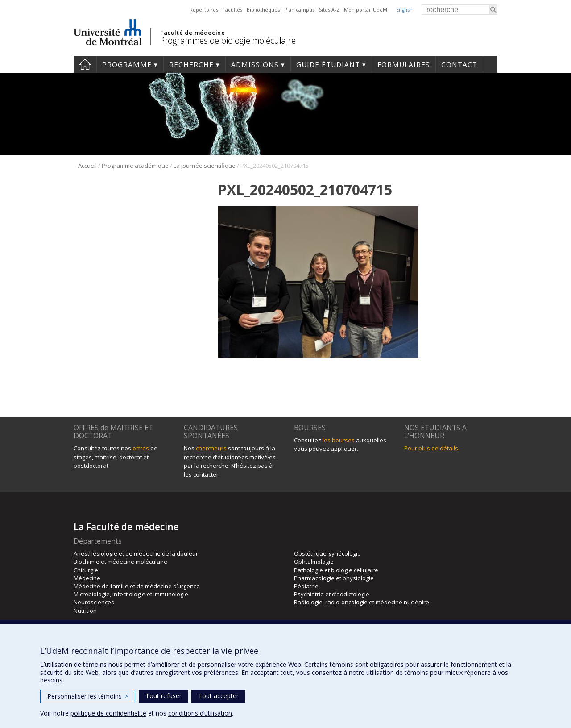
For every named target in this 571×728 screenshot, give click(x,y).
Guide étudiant (328, 64)
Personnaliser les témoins (88, 696)
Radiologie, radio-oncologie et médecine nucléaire (362, 602)
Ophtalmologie (314, 562)
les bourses (339, 440)
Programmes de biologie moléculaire (228, 40)
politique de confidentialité (108, 713)
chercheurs (211, 448)
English (404, 10)
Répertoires (204, 10)
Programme (127, 64)
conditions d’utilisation (200, 713)
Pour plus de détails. (432, 448)
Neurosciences (94, 602)
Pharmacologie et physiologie (334, 578)
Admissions (255, 64)
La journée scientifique (205, 166)
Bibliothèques (263, 10)
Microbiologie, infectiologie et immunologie (131, 594)
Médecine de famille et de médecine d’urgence (137, 586)
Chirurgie (86, 570)
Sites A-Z (329, 10)
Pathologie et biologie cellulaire (336, 570)
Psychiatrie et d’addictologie (332, 594)
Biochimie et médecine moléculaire (120, 562)
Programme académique (135, 166)
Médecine (87, 578)
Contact (459, 64)
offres (141, 448)
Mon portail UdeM (366, 10)
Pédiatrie (306, 586)
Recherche (191, 64)
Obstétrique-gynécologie (327, 553)
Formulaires (404, 64)
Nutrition (85, 611)
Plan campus (299, 10)
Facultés (232, 10)
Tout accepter (218, 696)
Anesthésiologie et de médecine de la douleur (136, 553)
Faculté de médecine (192, 33)
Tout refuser (163, 696)
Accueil (85, 64)
